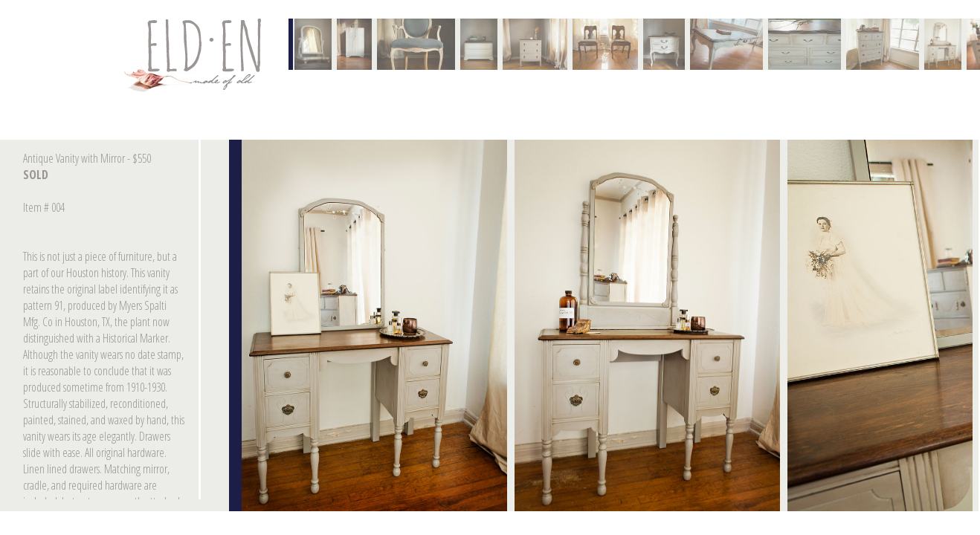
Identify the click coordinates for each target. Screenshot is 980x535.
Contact (196, 55)
